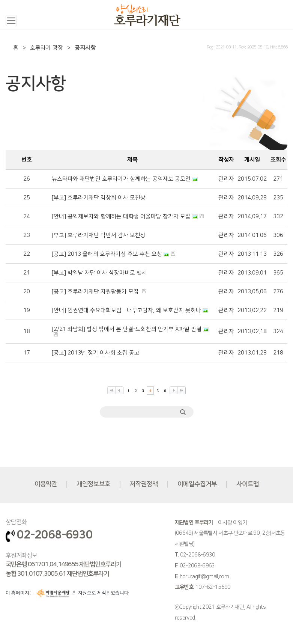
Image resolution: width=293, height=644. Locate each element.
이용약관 (46, 484)
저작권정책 (144, 484)
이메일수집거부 (197, 484)
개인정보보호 (93, 484)
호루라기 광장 (47, 48)
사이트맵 (248, 484)
